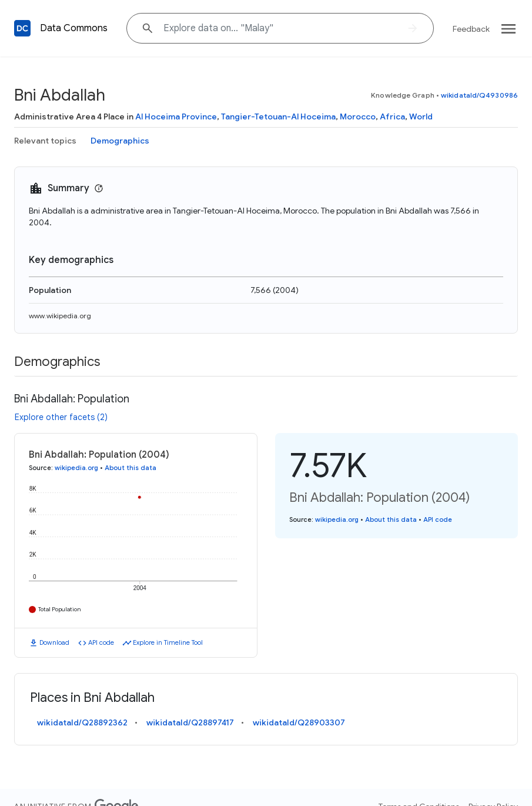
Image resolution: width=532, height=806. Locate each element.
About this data (131, 468)
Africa (392, 116)
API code (101, 642)
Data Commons (74, 28)
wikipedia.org (76, 468)
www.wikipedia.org (60, 316)
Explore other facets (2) (61, 417)
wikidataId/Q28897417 (190, 722)
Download (54, 642)
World (421, 116)
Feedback (471, 29)
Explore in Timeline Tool (168, 642)
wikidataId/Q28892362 (82, 722)
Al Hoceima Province (176, 116)
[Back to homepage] (22, 28)
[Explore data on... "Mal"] (280, 28)
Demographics (120, 141)
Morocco (358, 116)
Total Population (60, 609)
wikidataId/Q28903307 (299, 722)
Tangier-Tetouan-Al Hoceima (278, 116)
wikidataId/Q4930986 (479, 95)
